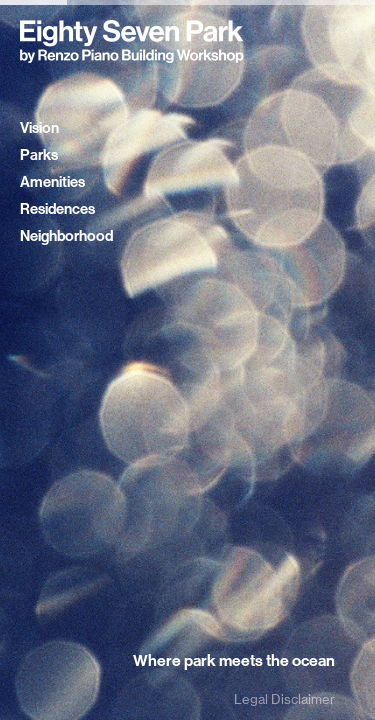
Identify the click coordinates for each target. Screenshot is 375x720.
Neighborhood (66, 236)
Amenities (52, 182)
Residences (57, 209)
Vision (39, 128)
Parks (39, 155)
